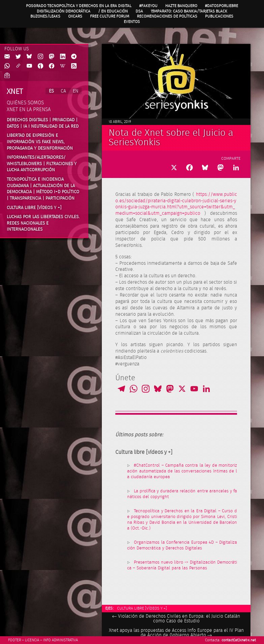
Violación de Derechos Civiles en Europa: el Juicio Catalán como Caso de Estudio (176, 619)
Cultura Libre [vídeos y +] (34, 208)
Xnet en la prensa (29, 110)
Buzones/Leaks (45, 16)
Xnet (15, 92)
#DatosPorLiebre (222, 6)
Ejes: (109, 608)
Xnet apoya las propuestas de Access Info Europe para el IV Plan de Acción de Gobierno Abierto (176, 633)
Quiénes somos (25, 103)
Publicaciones (219, 16)
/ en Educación (113, 11)
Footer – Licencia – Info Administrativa (43, 640)
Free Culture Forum (110, 16)
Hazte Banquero (181, 6)
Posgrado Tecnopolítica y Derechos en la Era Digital (79, 6)
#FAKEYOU (148, 6)
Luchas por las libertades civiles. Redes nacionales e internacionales (43, 223)
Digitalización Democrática (64, 11)
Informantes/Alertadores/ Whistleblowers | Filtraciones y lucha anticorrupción (42, 164)
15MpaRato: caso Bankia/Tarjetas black (189, 11)
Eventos (132, 22)
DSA (139, 11)
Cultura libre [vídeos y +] (142, 608)
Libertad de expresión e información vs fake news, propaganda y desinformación (40, 142)
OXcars (75, 16)
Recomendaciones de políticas (167, 16)
